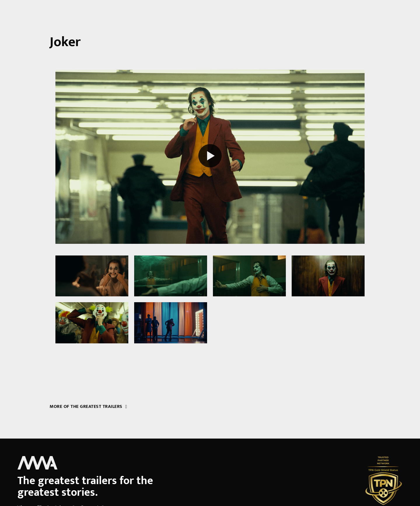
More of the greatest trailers (88, 407)
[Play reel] (210, 157)
